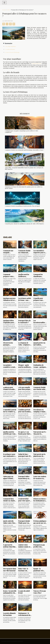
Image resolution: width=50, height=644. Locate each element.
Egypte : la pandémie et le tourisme (38, 571)
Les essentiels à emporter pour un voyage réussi (40, 253)
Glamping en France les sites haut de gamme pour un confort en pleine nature (24, 188)
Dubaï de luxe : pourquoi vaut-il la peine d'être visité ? (25, 456)
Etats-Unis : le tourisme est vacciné (23, 571)
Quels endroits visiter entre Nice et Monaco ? (9, 523)
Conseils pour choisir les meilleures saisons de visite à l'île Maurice (24, 224)
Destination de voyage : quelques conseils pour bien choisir (40, 368)
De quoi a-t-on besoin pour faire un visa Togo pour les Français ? (24, 435)
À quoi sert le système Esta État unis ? (9, 547)
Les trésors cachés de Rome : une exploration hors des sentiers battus (25, 301)
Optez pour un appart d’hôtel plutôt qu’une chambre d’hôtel (9, 479)
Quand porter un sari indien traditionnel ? (39, 345)
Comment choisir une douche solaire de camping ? (40, 389)
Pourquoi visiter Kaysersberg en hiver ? (24, 478)
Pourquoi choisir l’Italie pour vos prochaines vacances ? (24, 524)
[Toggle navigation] (4, 3)
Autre (8, 10)
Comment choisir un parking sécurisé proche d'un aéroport (22, 206)
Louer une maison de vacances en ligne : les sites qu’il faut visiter (40, 479)
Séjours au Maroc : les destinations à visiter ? (40, 501)
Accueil (4, 10)
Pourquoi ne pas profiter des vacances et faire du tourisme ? (39, 548)
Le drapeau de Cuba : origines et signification (24, 345)
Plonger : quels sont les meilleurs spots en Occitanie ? (25, 368)
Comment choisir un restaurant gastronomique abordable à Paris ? (25, 150)
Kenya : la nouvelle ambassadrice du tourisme (10, 593)
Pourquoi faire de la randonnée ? (24, 321)
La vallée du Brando (10, 49)
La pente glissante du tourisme (9, 614)
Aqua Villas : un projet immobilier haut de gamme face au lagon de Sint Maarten (24, 168)
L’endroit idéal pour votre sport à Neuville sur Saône (25, 501)
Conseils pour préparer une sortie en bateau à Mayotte (40, 301)
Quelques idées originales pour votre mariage (9, 322)
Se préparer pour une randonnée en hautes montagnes (10, 456)
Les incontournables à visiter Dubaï (40, 322)
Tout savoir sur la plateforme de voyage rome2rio (39, 456)
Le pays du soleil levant (24, 592)
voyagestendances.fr (36, 64)
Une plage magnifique (11, 46)
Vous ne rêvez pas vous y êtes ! (40, 592)
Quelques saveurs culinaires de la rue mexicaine (10, 300)
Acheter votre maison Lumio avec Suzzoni (25, 547)
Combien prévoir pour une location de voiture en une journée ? (24, 413)
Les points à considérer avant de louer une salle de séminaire (9, 368)
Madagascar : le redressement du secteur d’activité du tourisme (24, 616)
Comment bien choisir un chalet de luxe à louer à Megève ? (9, 502)
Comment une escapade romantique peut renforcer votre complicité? (22, 131)
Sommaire (8, 43)
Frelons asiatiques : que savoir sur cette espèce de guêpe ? (40, 523)
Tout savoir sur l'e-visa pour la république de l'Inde (40, 435)
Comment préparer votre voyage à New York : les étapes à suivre (10, 277)
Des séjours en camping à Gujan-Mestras (40, 412)
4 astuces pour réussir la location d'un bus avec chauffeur (9, 390)
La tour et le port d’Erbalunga (12, 52)
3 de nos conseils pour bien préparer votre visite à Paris (25, 389)
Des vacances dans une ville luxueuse (10, 570)
